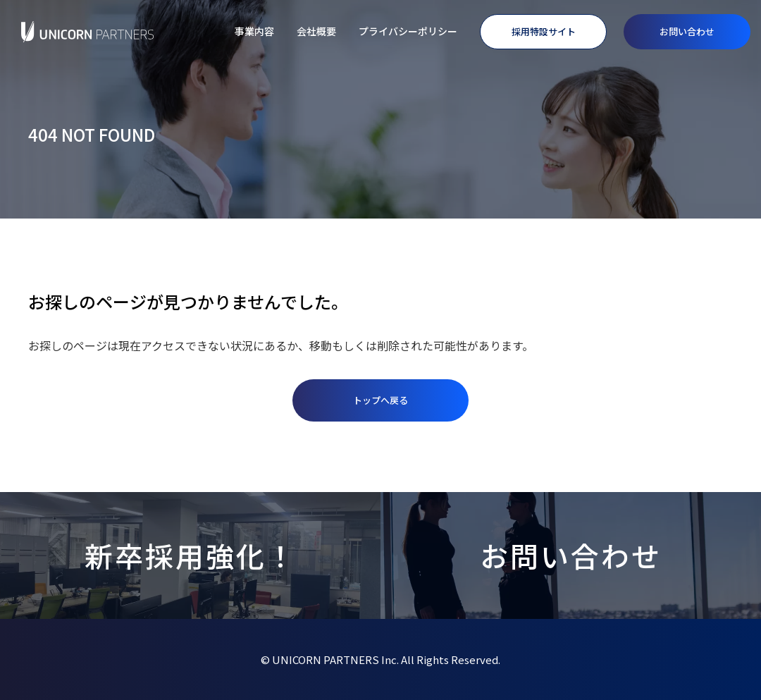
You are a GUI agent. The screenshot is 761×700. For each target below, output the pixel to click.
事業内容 (254, 31)
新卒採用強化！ (191, 555)
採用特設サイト (544, 31)
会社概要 (316, 31)
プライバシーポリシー (408, 31)
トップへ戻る (380, 400)
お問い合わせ (687, 31)
